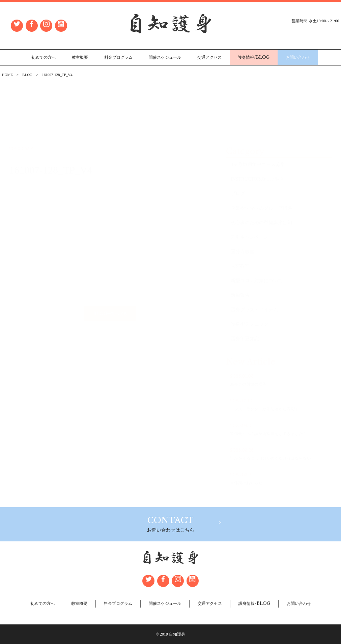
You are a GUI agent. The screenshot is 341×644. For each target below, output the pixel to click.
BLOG (27, 75)
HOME (7, 75)
